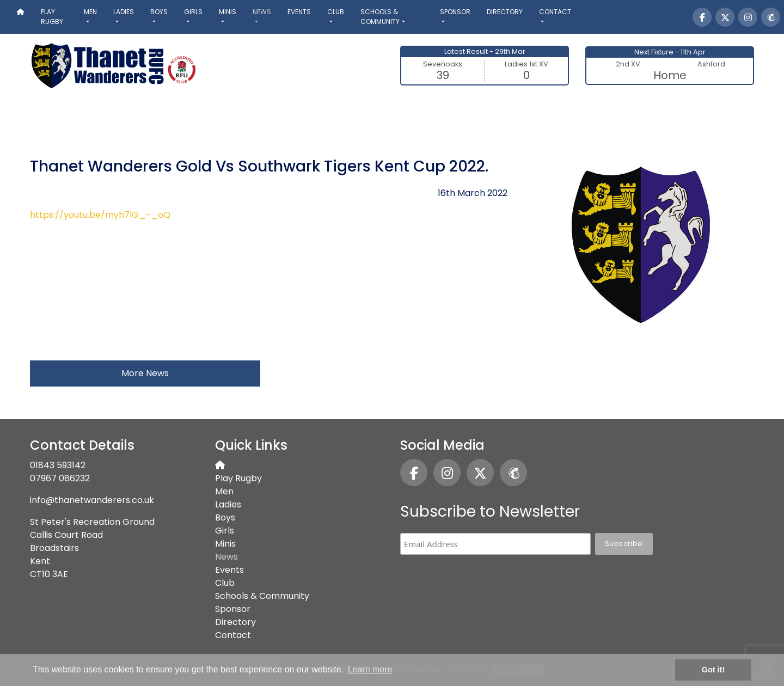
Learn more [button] (370, 669)
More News (145, 373)
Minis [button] (228, 12)
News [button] (262, 12)
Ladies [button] (124, 12)
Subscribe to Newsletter (490, 512)
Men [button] (90, 12)
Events (299, 12)
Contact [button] (555, 12)
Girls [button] (193, 12)
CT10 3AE (49, 574)
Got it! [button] (713, 670)
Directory (505, 12)
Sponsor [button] (455, 12)
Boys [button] (159, 12)
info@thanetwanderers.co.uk (92, 500)
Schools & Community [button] (380, 17)
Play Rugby (52, 17)
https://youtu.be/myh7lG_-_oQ (100, 215)
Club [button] (336, 12)
